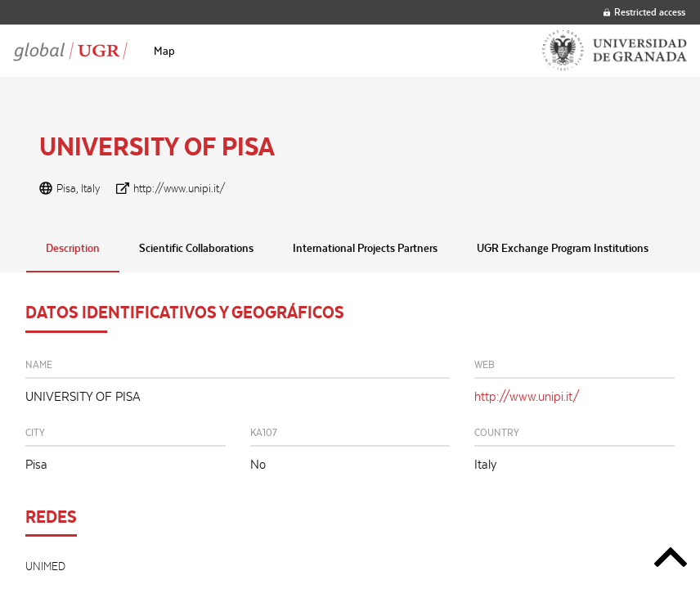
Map (164, 51)
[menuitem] (164, 51)
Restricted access (644, 12)
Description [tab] (73, 248)
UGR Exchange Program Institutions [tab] (563, 248)
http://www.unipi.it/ (179, 188)
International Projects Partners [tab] (365, 248)
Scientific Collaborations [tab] (196, 248)
